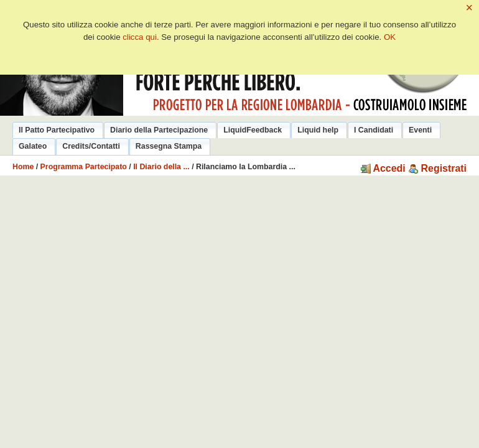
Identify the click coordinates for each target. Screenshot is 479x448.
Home (23, 167)
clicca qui (140, 37)
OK (390, 37)
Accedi (383, 168)
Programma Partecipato (84, 167)
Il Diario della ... (161, 167)
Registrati (437, 168)
